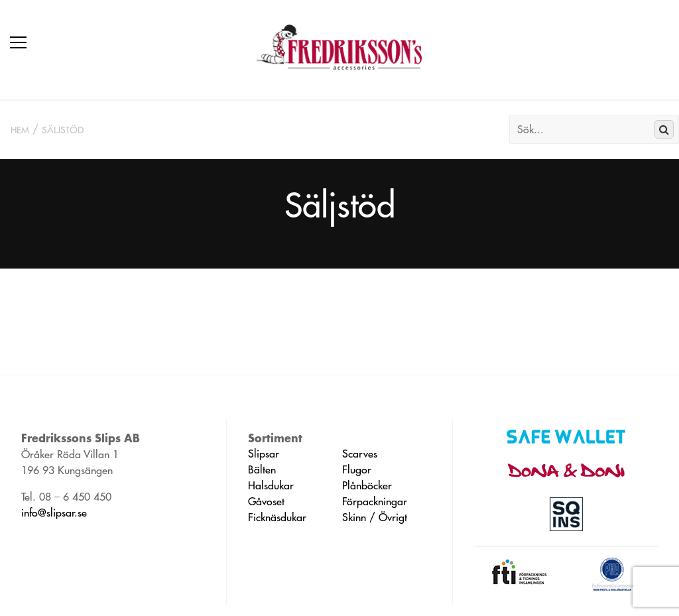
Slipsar (264, 454)
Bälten (262, 469)
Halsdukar (271, 485)
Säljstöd (63, 130)
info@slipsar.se (54, 513)
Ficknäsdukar (277, 517)
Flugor (357, 469)
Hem (20, 130)
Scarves (360, 454)
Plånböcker (367, 485)
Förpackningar (375, 501)
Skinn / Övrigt (375, 517)
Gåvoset (266, 501)
